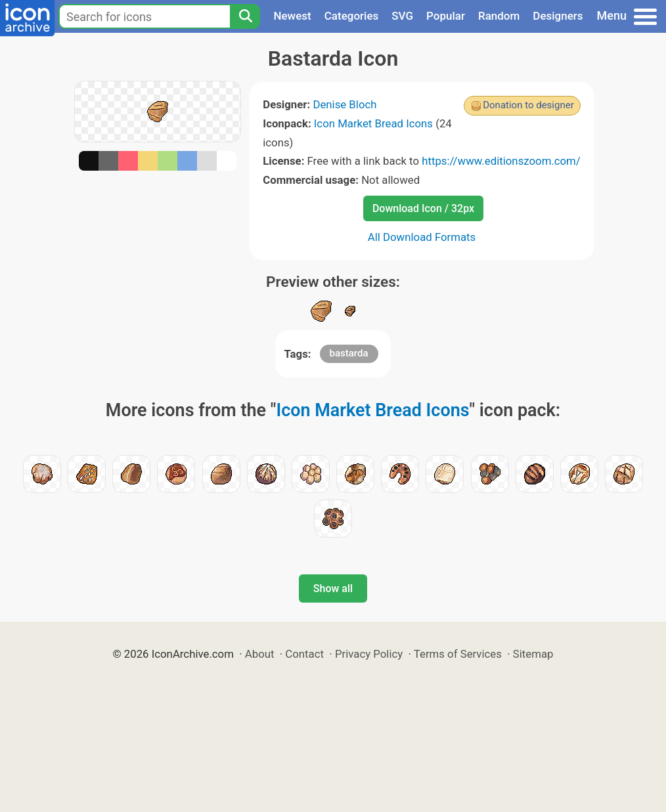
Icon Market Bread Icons (373, 123)
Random (499, 16)
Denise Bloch (344, 104)
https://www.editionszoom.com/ (501, 161)
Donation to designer (528, 105)
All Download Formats (422, 237)
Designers (558, 16)
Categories (352, 16)
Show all (333, 588)
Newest (292, 16)
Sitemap (533, 654)
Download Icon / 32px (423, 208)
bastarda (349, 353)
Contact (304, 654)
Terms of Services (458, 654)
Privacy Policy (369, 654)
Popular (446, 16)
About (260, 654)
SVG (402, 16)
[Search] (245, 16)
